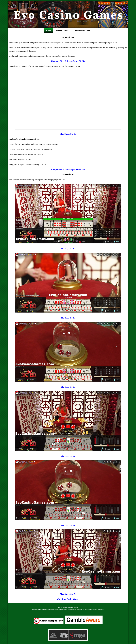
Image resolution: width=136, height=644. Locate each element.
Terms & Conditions (72, 607)
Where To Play (63, 31)
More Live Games (83, 31)
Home (48, 31)
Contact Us (62, 607)
